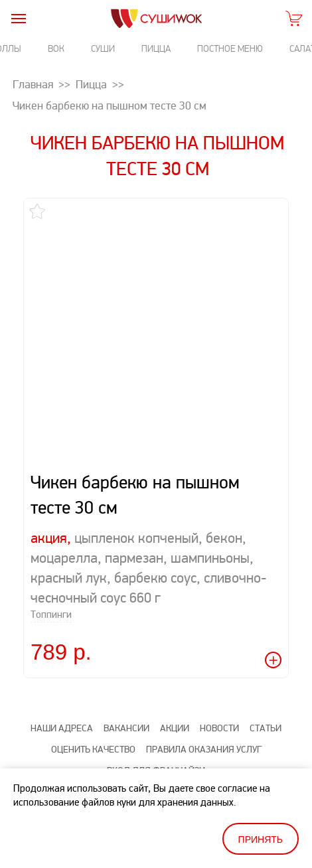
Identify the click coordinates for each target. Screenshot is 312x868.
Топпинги (51, 615)
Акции (175, 728)
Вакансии (126, 728)
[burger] (18, 18)
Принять (261, 839)
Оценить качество (93, 750)
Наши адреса (62, 728)
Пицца (156, 49)
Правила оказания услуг (204, 750)
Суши (103, 49)
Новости (219, 728)
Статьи (266, 728)
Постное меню (230, 49)
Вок (56, 49)
